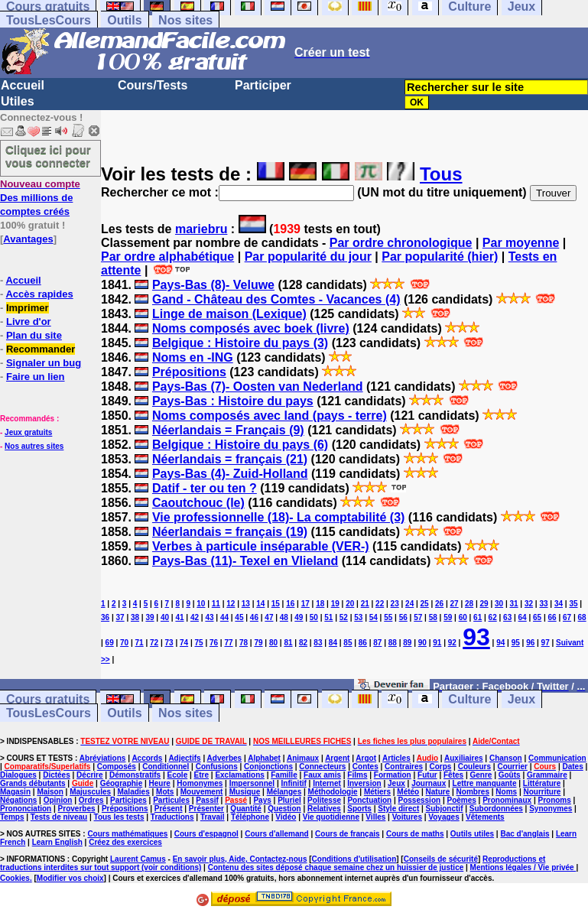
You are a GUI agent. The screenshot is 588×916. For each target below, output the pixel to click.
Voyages (443, 817)
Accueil (23, 85)
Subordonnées (496, 809)
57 (418, 617)
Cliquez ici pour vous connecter (48, 156)
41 (179, 617)
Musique (245, 792)
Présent (169, 809)
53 (358, 617)
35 (573, 604)
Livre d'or (29, 322)
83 (318, 643)
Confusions (217, 767)
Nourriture (542, 792)
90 (422, 643)
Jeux (521, 699)
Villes (375, 817)
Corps (440, 767)
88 (393, 643)
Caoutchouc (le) (198, 503)
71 (140, 643)
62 (493, 617)
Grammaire (547, 775)
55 (388, 617)
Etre (201, 775)
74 (184, 643)
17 (305, 604)
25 (425, 604)
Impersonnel (252, 783)
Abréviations (103, 758)
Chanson (506, 758)
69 (110, 643)
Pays (262, 800)
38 (135, 617)
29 (484, 604)
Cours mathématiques (127, 834)
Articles (396, 758)
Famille (284, 775)
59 (448, 617)
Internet (327, 783)
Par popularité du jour (308, 257)
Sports (359, 809)
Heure (160, 783)
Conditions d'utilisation (354, 859)
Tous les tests (119, 817)
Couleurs (474, 767)
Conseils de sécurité (441, 859)
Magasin (15, 792)
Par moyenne (521, 243)
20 (350, 604)
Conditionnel (166, 767)
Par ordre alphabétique (167, 257)
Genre (481, 775)
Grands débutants (33, 783)
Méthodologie (333, 792)
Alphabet (264, 758)
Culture (469, 699)
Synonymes (551, 809)
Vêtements (485, 817)
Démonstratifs (135, 775)
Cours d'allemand (277, 834)
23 (395, 604)
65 (537, 617)
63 (507, 617)
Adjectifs (184, 758)
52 (344, 617)
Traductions (172, 817)
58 (433, 617)
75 (198, 643)
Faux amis (322, 775)
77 (228, 643)
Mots (165, 792)
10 (201, 604)
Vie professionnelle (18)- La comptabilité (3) (278, 517)
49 (299, 617)
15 (276, 604)
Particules (171, 800)
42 (195, 617)
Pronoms (554, 800)
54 (374, 617)
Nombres (473, 792)
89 (407, 643)
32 (529, 604)
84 (333, 643)
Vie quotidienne (331, 817)
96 (530, 643)
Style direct (398, 809)
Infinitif (294, 783)
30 (499, 604)
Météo (408, 792)
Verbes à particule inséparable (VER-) (261, 546)
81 (288, 643)
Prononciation (26, 809)
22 (380, 604)
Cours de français (347, 834)
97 (546, 643)
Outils (124, 20)
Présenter (206, 809)
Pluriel (289, 800)
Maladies (133, 792)
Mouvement (202, 792)
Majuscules (90, 792)
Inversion (364, 783)
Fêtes (453, 775)
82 (303, 643)
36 (105, 617)
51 (328, 617)
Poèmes (461, 800)
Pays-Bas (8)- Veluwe (213, 285)
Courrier (512, 767)
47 (269, 617)
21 (365, 604)
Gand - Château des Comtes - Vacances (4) (276, 299)
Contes (365, 767)
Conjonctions (268, 767)
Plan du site (34, 335)
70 (124, 643)
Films (357, 775)
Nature (438, 792)
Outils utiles (472, 834)
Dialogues (18, 775)
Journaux (429, 783)
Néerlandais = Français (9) (228, 430)
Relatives (324, 809)
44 (224, 617)
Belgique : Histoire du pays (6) (240, 445)
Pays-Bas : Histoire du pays (233, 401)
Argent (337, 758)
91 (437, 643)
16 (290, 604)
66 (552, 617)
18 (320, 604)
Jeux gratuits (28, 432)
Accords (147, 758)
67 (567, 617)
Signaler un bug (44, 363)
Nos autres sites (34, 446)
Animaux (303, 758)
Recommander (41, 349)
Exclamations (239, 775)
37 (120, 617)
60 (463, 617)
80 (273, 643)
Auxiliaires (464, 758)
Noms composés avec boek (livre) (251, 328)
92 (452, 643)
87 (377, 643)
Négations (18, 800)
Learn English (57, 842)
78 (244, 643)
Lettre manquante (485, 783)
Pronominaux (507, 800)
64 (523, 617)
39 (149, 617)
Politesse (324, 800)
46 (254, 617)
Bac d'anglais (525, 834)
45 (239, 617)
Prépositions (189, 372)
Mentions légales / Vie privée (523, 867)
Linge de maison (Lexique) (229, 314)
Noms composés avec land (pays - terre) (270, 416)
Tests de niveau (59, 817)
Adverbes (225, 758)
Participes (128, 800)
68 (582, 617)
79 (258, 643)
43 (209, 617)
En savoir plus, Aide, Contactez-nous (240, 859)
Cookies (15, 878)
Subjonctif (445, 809)
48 (284, 617)
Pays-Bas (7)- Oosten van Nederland (258, 387)
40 (165, 617)
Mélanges (284, 792)
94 (500, 643)
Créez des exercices (125, 842)
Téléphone (250, 817)
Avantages (28, 239)
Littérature (542, 783)
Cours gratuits (48, 699)
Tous (441, 174)
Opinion (58, 800)
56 (403, 617)
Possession (420, 800)
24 (409, 604)
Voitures (407, 817)
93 (476, 637)
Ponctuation (369, 800)
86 (363, 643)
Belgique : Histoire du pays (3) (240, 343)
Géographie (122, 783)
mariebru (201, 229)
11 (216, 604)
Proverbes (77, 809)
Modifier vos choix (70, 878)
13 (246, 604)
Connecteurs (322, 767)
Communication (557, 758)
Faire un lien (36, 377)
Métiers (377, 792)
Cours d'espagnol (206, 834)
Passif (207, 800)
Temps (12, 817)
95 (516, 643)
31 (513, 604)
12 (231, 604)
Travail (213, 817)
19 (335, 604)
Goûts (510, 775)
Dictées (57, 775)
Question (284, 809)
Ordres (91, 800)
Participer (263, 85)
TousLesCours (49, 20)
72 (154, 643)
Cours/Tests (153, 85)
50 (314, 617)
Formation (393, 775)
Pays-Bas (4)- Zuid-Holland (230, 474)
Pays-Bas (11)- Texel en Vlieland (245, 561)
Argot (366, 758)
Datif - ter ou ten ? (205, 488)
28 (469, 604)
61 (478, 617)
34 (559, 604)
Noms (506, 792)
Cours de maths (415, 834)
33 (543, 604)
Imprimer (28, 308)
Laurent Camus (138, 859)
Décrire (89, 775)
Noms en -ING (193, 357)
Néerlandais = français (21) (230, 459)
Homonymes (200, 783)
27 (455, 604)
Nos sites (185, 20)
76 (214, 643)
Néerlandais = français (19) (230, 532)
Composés (117, 767)
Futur (427, 775)
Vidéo (286, 817)
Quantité (246, 809)
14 (260, 604)
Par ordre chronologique (401, 243)
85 (348, 643)
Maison (50, 792)
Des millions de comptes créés (40, 198)
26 (439, 604)
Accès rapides (39, 294)
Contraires (404, 767)
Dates (572, 767)
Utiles (18, 101)
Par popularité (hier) (440, 257)
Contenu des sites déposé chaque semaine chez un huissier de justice (336, 867)
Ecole (178, 775)
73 (169, 643)
